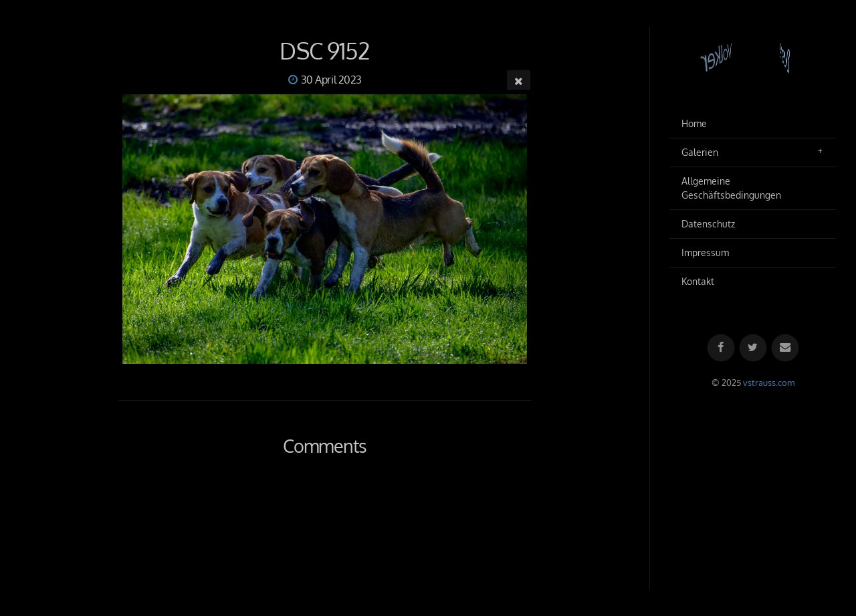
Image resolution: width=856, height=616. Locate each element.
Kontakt (698, 281)
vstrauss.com (769, 383)
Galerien (700, 152)
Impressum (705, 252)
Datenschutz (708, 224)
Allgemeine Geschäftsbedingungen (731, 188)
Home (694, 123)
